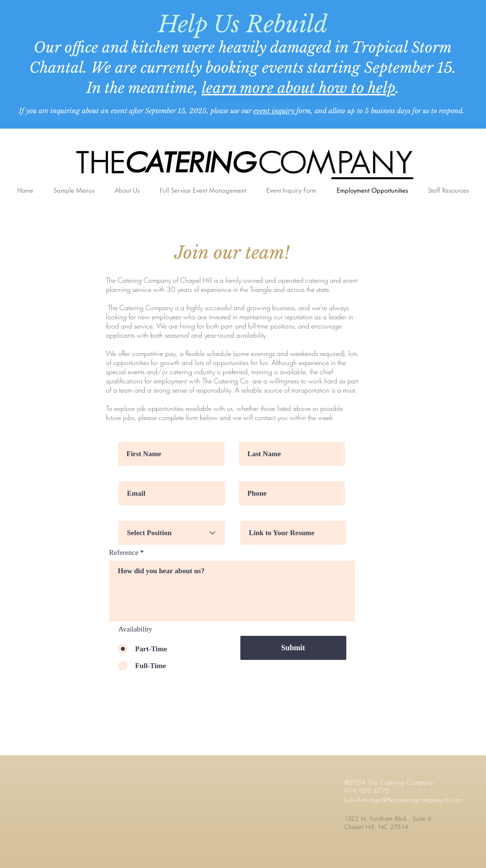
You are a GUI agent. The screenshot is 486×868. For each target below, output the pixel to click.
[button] (448, 186)
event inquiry (275, 111)
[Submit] (293, 648)
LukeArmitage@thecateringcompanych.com (403, 800)
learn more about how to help (299, 88)
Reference (124, 553)
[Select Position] (172, 533)
